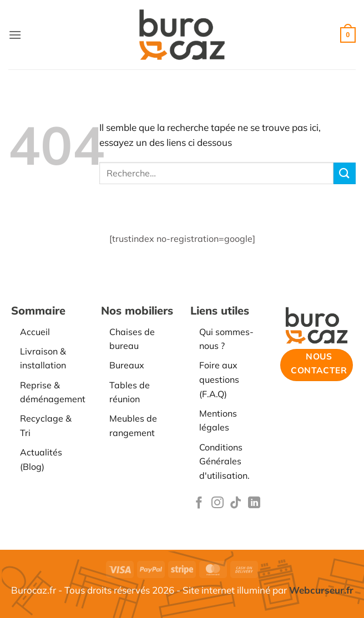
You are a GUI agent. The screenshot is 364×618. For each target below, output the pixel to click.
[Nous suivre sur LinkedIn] (254, 503)
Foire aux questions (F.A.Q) (219, 379)
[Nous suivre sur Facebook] (199, 503)
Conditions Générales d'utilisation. (224, 461)
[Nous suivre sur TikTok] (236, 503)
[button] (15, 35)
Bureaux (127, 365)
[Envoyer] (345, 173)
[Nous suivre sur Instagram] (218, 503)
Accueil (35, 332)
